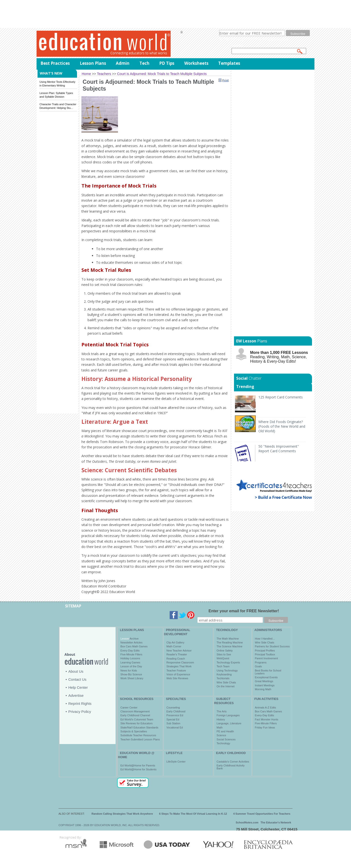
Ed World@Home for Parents (138, 765)
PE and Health (225, 731)
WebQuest (223, 658)
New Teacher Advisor (179, 651)
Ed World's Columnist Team (137, 719)
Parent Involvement (267, 658)
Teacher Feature (176, 670)
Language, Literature (229, 723)
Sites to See (224, 654)
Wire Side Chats (226, 682)
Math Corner (174, 646)
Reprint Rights (80, 703)
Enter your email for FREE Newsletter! (244, 611)
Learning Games (130, 662)
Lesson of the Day (131, 666)
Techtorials (223, 678)
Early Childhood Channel (135, 715)
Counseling (173, 708)
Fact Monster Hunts (267, 719)
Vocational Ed (175, 727)
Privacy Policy (80, 712)
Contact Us (77, 679)
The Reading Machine (230, 642)
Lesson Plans (93, 63)
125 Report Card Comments (281, 397)
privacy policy (278, 39)
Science (221, 735)
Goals (258, 666)
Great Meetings (264, 681)
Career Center (129, 708)
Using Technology (227, 670)
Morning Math (263, 689)
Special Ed (173, 719)
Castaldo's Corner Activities (233, 762)
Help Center (78, 687)
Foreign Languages (228, 715)
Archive (134, 639)
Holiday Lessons (130, 658)
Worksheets (196, 63)
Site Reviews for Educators (136, 723)
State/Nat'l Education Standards (139, 727)
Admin (123, 63)
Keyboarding (224, 674)
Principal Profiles (265, 651)
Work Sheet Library (132, 678)
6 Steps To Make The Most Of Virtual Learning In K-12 (193, 814)
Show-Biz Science (131, 674)
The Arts (222, 711)
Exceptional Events (266, 677)
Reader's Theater (177, 654)
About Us (76, 671)
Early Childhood (176, 711)
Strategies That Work (179, 666)
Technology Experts (228, 662)
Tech (144, 63)
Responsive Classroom (180, 662)
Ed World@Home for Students (138, 769)
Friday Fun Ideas (265, 727)
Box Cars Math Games (134, 646)
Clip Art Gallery (175, 642)
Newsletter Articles (131, 642)
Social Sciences (226, 739)
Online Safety (225, 651)
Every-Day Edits (130, 651)
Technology (224, 743)
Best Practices (55, 63)
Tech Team (223, 666)
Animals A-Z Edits (266, 708)
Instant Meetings (265, 685)
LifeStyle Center (176, 762)
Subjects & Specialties (134, 731)
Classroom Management (135, 711)
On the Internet (226, 686)
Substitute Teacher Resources (138, 735)
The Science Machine (230, 646)
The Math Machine (228, 639)
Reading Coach (176, 659)
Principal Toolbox (265, 654)
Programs (261, 662)
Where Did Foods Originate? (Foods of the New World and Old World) (282, 426)
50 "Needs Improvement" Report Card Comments (279, 449)
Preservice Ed (175, 715)
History (221, 719)
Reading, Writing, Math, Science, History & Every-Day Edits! (279, 357)
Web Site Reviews (177, 678)
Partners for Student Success (272, 646)
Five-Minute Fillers (131, 654)
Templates (229, 63)
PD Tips (167, 63)
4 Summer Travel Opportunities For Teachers (262, 814)
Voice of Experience (178, 674)
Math (220, 727)
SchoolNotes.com (247, 822)
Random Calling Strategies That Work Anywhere (122, 814)
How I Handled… (265, 639)
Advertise (76, 695)
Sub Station (173, 723)
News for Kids (129, 670)
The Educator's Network (276, 822)
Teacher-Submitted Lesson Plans (140, 739)
